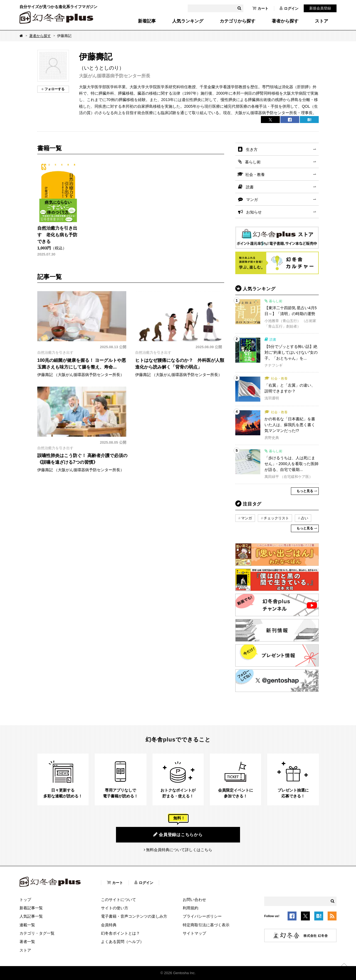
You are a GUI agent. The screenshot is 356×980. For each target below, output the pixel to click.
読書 (250, 187)
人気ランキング (188, 21)
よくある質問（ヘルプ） (122, 942)
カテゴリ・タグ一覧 (37, 933)
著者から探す (285, 21)
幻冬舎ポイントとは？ (120, 933)
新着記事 (147, 21)
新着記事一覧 (31, 908)
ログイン (289, 8)
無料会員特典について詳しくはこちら (179, 850)
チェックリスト (276, 518)
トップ (25, 900)
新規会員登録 (320, 8)
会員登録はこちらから (178, 834)
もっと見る (305, 491)
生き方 (252, 149)
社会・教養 (255, 175)
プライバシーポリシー (202, 916)
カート (260, 8)
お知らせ (254, 212)
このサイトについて (118, 900)
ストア (322, 21)
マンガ (252, 200)
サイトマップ (194, 933)
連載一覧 (27, 925)
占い (305, 518)
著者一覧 (27, 942)
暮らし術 (253, 162)
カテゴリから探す (238, 21)
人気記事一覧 (31, 916)
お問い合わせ (194, 900)
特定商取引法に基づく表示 (206, 925)
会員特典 (109, 925)
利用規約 (191, 908)
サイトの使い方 (115, 908)
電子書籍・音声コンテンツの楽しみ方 (134, 916)
